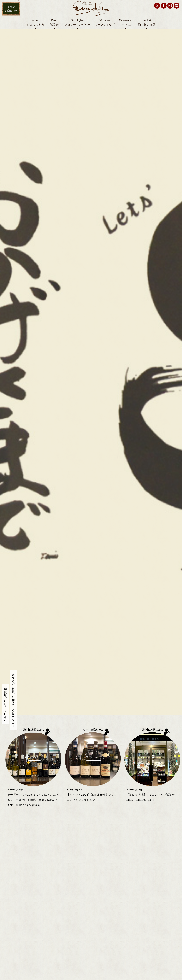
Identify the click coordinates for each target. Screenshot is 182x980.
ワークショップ (105, 25)
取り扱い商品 (147, 25)
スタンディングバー (78, 25)
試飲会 (54, 25)
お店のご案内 (35, 25)
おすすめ (126, 25)
